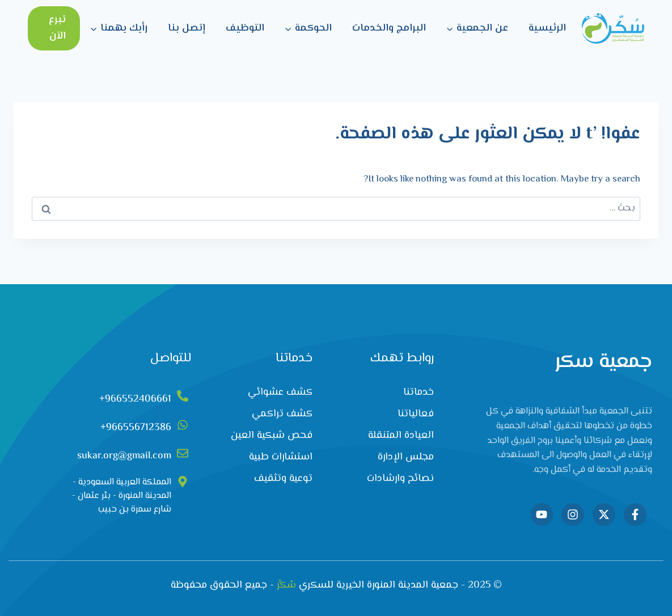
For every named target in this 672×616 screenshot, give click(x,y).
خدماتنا (419, 393)
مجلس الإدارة (406, 457)
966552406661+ (135, 399)
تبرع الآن (57, 28)
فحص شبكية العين (272, 436)
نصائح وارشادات (400, 479)
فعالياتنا (416, 414)
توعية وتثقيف (283, 479)
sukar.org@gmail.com (124, 456)
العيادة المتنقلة (401, 436)
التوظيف (245, 28)
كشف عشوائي (280, 393)
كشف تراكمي (282, 414)
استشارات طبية (281, 457)
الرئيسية (547, 28)
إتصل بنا (187, 28)
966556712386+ (136, 428)
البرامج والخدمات (389, 28)
